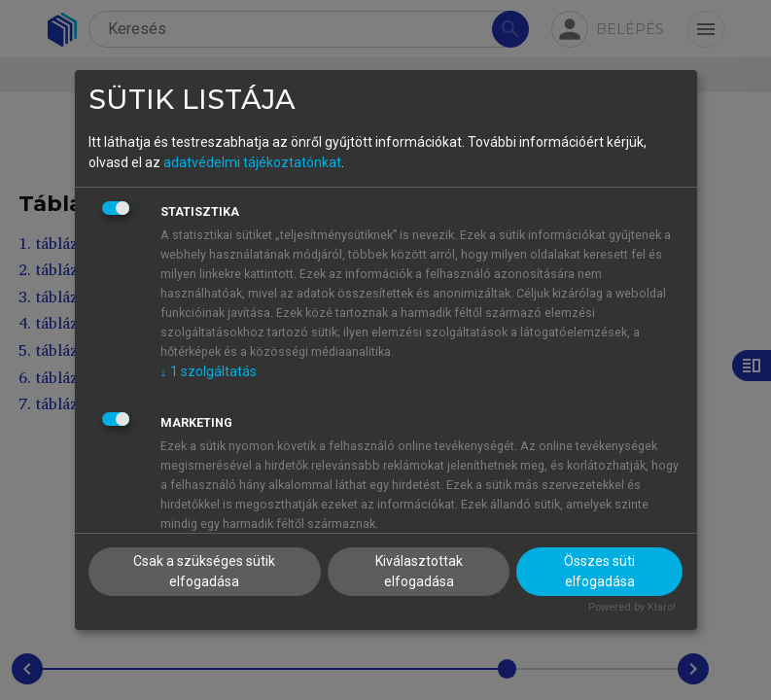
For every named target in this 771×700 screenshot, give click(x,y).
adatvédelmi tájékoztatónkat (252, 162)
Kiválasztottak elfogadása (419, 571)
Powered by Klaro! (632, 607)
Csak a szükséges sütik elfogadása (204, 571)
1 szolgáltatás (209, 371)
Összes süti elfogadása (599, 571)
